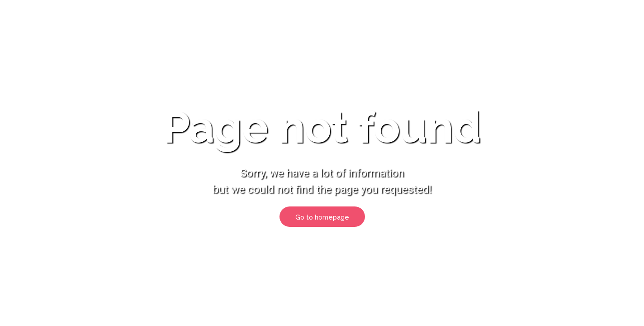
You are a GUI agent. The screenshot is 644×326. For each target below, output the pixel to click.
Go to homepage (322, 217)
